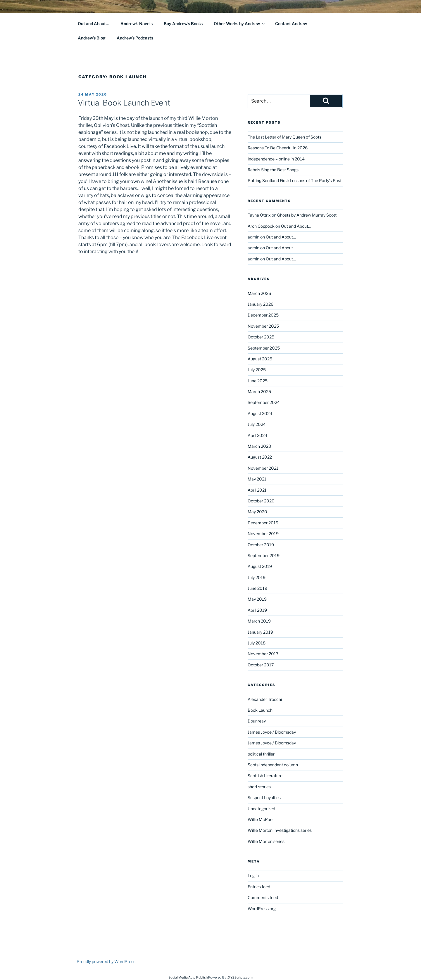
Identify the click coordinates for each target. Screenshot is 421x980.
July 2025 (257, 370)
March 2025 (259, 392)
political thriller (261, 754)
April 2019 (257, 610)
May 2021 (257, 479)
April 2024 (257, 435)
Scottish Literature (265, 776)
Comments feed (263, 897)
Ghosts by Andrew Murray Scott (307, 215)
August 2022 (260, 457)
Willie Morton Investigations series (280, 830)
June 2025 (258, 381)
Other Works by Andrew (240, 24)
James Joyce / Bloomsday (272, 732)
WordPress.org (262, 909)
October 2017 (261, 665)
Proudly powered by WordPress (106, 961)
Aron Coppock (261, 226)
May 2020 (257, 512)
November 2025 (263, 326)
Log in (253, 876)
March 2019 (259, 621)
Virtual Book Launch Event (124, 103)
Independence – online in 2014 (276, 159)
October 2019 (261, 545)
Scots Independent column (273, 765)
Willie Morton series (266, 841)
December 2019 (263, 523)
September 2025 (264, 348)
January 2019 (260, 632)
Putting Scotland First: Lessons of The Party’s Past (295, 180)
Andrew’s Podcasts (135, 38)
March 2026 (259, 293)
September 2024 (264, 402)
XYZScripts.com (240, 977)
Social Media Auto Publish (188, 977)
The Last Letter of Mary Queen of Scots (284, 137)
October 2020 (261, 501)
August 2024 (260, 413)
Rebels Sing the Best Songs (273, 170)
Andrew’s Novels (137, 24)
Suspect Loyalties (264, 797)
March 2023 (259, 446)
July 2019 (257, 577)
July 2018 (257, 643)
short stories (259, 787)
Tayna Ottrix (259, 215)
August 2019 (260, 566)
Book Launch (260, 710)
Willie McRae (260, 819)
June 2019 (257, 588)
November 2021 (263, 468)
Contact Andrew (291, 24)
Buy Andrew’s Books (183, 24)
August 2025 (260, 359)
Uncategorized (261, 809)
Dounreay (257, 721)
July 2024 (257, 424)
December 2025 (263, 315)
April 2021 (257, 490)
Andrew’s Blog (92, 38)
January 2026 (260, 304)
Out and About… (94, 24)
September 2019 (264, 555)
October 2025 (261, 337)
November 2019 (263, 534)
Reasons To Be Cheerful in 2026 (278, 148)
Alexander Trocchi (265, 699)
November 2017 (263, 654)
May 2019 (257, 599)
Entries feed (259, 887)
